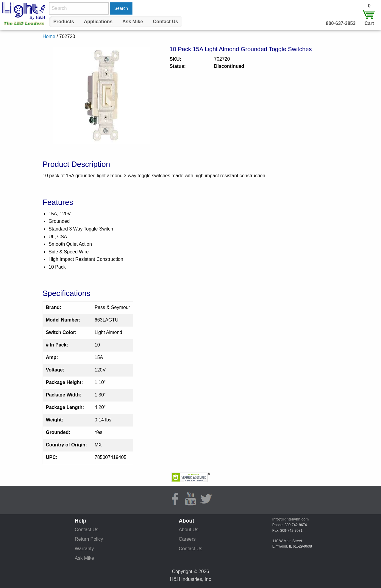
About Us (188, 530)
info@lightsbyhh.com (291, 519)
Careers (187, 539)
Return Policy (89, 539)
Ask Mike (133, 22)
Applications (98, 22)
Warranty (84, 549)
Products (64, 22)
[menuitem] (64, 22)
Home (49, 36)
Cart (369, 23)
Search (121, 8)
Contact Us (165, 22)
